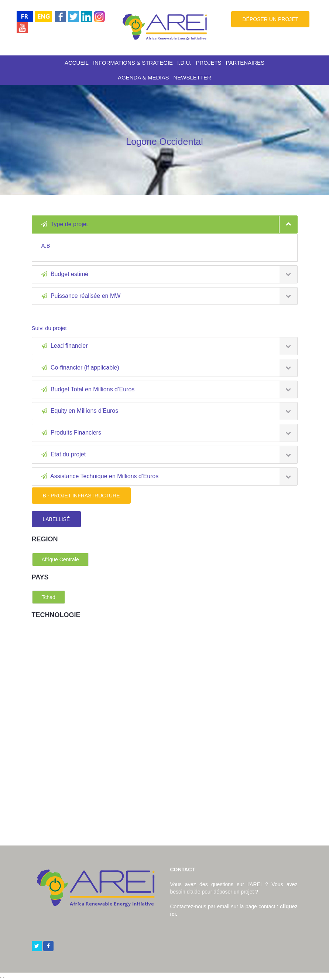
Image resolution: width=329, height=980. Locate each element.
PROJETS (208, 63)
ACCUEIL (77, 63)
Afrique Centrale (60, 559)
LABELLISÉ (56, 519)
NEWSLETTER (192, 77)
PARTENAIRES (245, 63)
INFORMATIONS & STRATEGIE (133, 63)
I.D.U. (184, 63)
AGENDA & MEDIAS (143, 77)
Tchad (49, 597)
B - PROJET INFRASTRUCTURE (81, 496)
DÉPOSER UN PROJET (270, 19)
